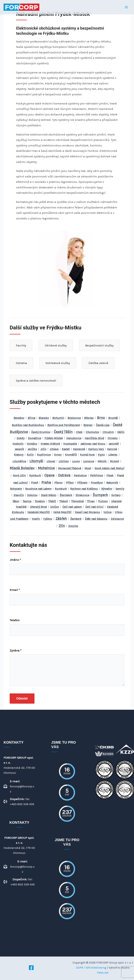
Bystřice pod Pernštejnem (64, 425)
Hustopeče (70, 444)
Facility (21, 345)
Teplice (27, 501)
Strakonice (82, 495)
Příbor (70, 483)
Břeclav (89, 418)
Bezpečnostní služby (99, 345)
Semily (120, 489)
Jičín (43, 449)
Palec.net (103, 973)
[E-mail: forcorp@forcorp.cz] (19, 786)
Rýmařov (107, 489)
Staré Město (49, 495)
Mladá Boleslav (22, 468)
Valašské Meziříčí (39, 512)
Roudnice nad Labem (38, 489)
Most (88, 468)
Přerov (58, 483)
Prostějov (97, 483)
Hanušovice (74, 438)
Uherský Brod (38, 507)
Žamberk (76, 519)
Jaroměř (114, 444)
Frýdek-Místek (54, 438)
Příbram (82, 483)
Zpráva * (16, 650)
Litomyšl (36, 461)
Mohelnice (46, 468)
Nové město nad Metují (109, 468)
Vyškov (48, 519)
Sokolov (32, 495)
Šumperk (100, 495)
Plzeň (35, 483)
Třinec (91, 501)
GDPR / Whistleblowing (91, 968)
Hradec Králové (50, 444)
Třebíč (52, 501)
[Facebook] (31, 968)
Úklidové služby (56, 345)
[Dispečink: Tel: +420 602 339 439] (19, 801)
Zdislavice (117, 519)
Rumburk (61, 489)
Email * (15, 590)
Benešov (19, 418)
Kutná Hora (87, 455)
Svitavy (116, 495)
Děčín (121, 432)
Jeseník (19, 449)
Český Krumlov (41, 432)
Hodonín (18, 444)
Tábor (16, 501)
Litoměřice (19, 461)
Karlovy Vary (96, 449)
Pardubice (80, 475)
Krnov (58, 455)
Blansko (44, 418)
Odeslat (22, 698)
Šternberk (66, 495)
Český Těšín (63, 432)
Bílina (31, 418)
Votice (107, 512)
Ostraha (21, 363)
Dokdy (21, 438)
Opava (49, 475)
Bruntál (113, 418)
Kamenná (79, 449)
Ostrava (64, 475)
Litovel (51, 461)
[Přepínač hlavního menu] (126, 7)
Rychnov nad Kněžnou (84, 489)
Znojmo (73, 526)
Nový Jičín (19, 475)
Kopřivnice (44, 455)
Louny (76, 461)
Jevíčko (32, 449)
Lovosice (89, 461)
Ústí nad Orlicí (94, 507)
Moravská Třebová (70, 468)
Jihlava (54, 449)
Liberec (113, 455)
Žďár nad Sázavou (96, 519)
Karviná (112, 449)
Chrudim (108, 432)
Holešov (32, 444)
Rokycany (16, 489)
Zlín (62, 526)
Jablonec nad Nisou (93, 444)
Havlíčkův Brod (94, 438)
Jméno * (15, 560)
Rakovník (112, 483)
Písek (110, 475)
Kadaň (66, 449)
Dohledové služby (58, 363)
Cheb (79, 432)
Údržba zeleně (98, 363)
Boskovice (74, 418)
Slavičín (19, 495)
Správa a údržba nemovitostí (36, 380)
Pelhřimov (97, 475)
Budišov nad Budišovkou (28, 425)
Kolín (30, 455)
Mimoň (114, 461)
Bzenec (88, 425)
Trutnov (103, 501)
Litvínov (64, 461)
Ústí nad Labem (72, 507)
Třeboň (64, 501)
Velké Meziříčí (62, 512)
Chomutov (92, 432)
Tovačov (40, 501)
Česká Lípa (103, 425)
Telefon (15, 620)
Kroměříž (71, 455)
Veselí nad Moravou (87, 512)
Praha (46, 482)
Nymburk (35, 475)
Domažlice (34, 438)
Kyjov (101, 455)
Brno (101, 418)
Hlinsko (113, 438)
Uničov (55, 507)
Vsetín (36, 519)
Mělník (102, 461)
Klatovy (19, 455)
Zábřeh (61, 519)
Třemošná (77, 501)
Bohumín (58, 418)
